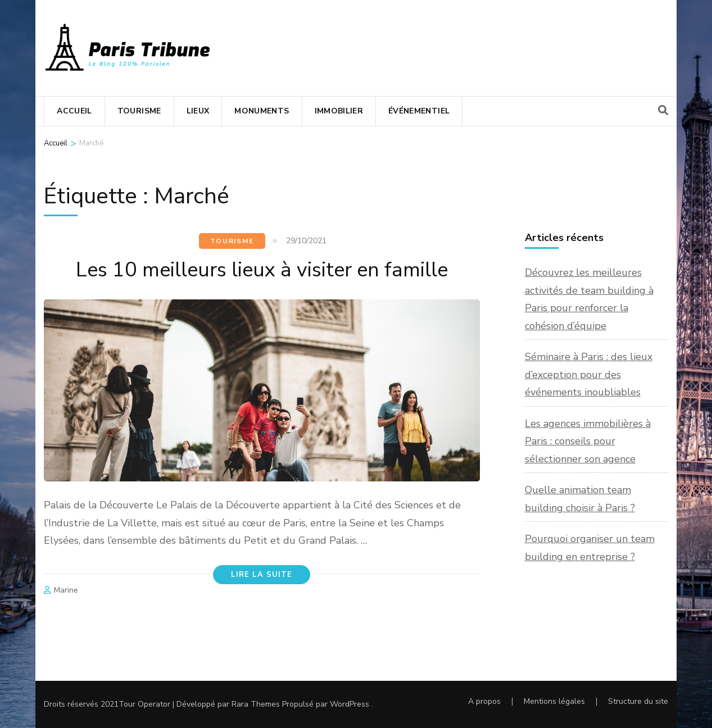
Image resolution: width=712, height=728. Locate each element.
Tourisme (139, 111)
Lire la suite (262, 575)
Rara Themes (256, 704)
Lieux (198, 111)
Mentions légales (554, 701)
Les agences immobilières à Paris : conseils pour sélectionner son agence (588, 441)
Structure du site (638, 701)
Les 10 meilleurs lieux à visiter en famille (262, 270)
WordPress (350, 704)
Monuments (262, 111)
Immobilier (339, 111)
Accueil (74, 111)
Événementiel (419, 111)
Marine (66, 590)
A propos (484, 701)
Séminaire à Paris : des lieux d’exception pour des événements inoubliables (589, 374)
